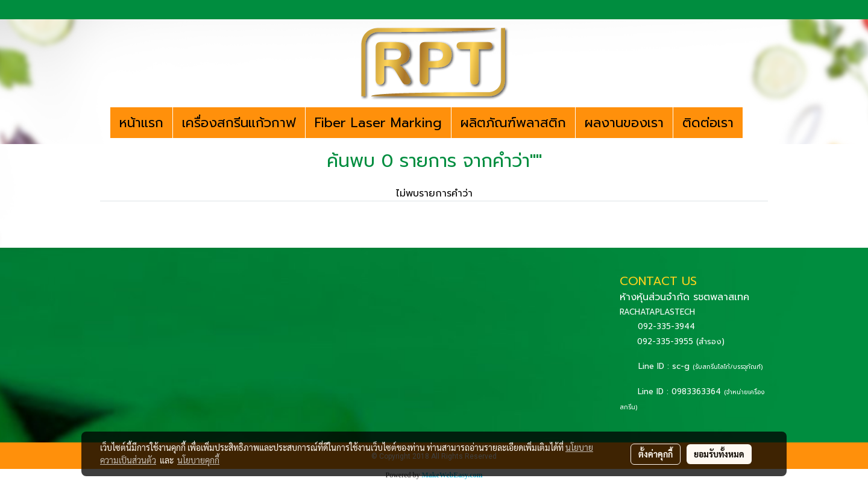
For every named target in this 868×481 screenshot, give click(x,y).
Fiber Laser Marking (378, 123)
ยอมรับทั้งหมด (719, 454)
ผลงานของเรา (624, 123)
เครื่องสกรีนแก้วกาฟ (239, 123)
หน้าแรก (141, 123)
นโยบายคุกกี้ (198, 460)
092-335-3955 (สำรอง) (681, 341)
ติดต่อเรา (708, 123)
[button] (753, 123)
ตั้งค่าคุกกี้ (656, 454)
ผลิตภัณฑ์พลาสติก (513, 123)
